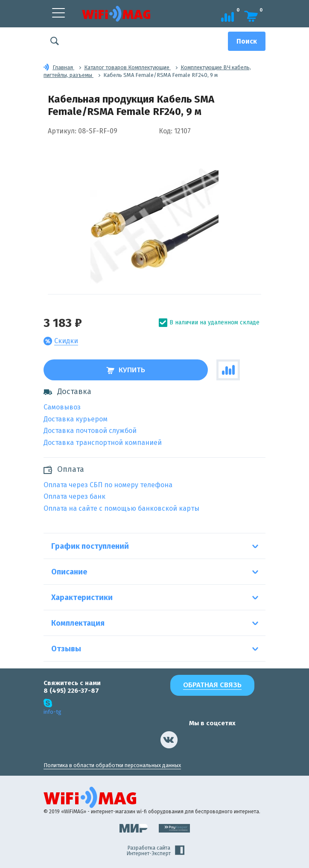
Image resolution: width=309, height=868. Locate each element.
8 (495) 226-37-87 (71, 691)
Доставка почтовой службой (90, 431)
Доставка (67, 392)
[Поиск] (247, 41)
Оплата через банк (74, 496)
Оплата (71, 469)
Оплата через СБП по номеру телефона (108, 485)
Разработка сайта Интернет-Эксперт (156, 851)
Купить (126, 370)
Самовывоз (62, 407)
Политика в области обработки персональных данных (112, 765)
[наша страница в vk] (169, 740)
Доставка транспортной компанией (103, 443)
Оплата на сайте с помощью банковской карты (121, 508)
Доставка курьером (76, 419)
